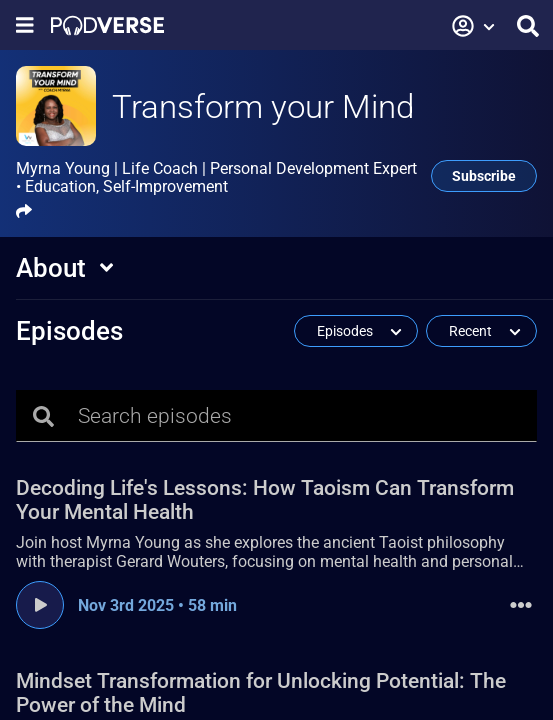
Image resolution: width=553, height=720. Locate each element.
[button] (474, 26)
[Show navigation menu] (25, 25)
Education (60, 186)
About (51, 268)
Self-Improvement (165, 186)
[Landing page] (107, 25)
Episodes (69, 331)
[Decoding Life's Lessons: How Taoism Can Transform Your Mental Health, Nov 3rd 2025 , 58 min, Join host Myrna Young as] (276, 528)
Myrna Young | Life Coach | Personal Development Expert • (216, 178)
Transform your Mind (263, 106)
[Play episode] (40, 605)
